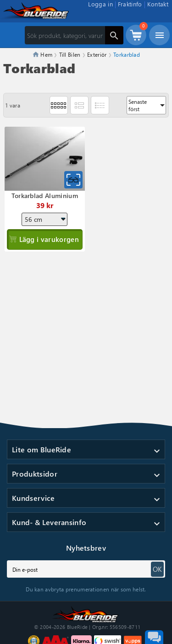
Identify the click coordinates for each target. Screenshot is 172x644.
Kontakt (158, 4)
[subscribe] (86, 569)
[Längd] (44, 219)
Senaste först (147, 105)
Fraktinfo (130, 4)
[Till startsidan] (86, 613)
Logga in (100, 4)
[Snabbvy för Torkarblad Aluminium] (73, 180)
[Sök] (74, 35)
